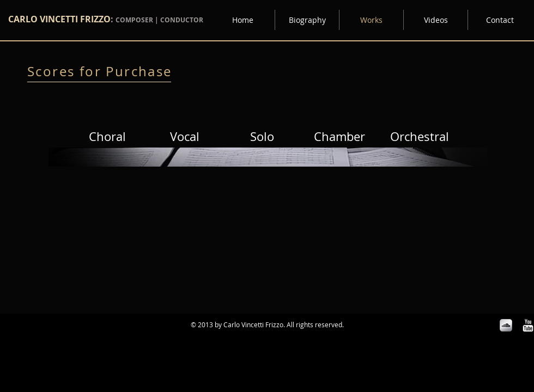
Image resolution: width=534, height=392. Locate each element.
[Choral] (107, 137)
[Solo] (262, 137)
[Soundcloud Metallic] (506, 325)
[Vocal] (185, 137)
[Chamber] (339, 137)
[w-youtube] (528, 325)
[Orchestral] (420, 137)
